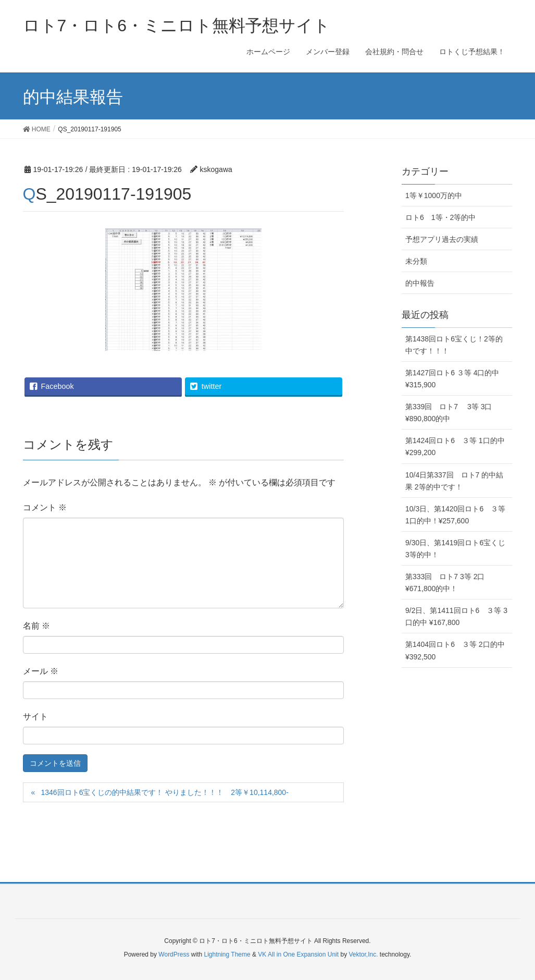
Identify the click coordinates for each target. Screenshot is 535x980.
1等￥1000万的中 (434, 195)
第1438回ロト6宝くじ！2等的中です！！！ (454, 345)
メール (41, 671)
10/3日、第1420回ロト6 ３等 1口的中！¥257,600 (455, 515)
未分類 (416, 261)
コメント (45, 507)
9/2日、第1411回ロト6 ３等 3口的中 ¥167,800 (456, 616)
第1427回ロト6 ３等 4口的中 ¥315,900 (452, 379)
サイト (35, 716)
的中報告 (420, 283)
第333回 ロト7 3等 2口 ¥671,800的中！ (445, 583)
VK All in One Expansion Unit (298, 954)
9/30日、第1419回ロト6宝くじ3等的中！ (455, 549)
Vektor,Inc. (363, 954)
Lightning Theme (227, 954)
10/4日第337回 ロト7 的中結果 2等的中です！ (454, 481)
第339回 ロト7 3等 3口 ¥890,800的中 (449, 413)
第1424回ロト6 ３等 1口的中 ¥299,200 (455, 446)
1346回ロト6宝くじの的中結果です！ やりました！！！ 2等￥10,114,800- (168, 792)
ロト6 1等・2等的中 (440, 217)
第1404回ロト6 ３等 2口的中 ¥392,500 (455, 650)
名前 (36, 626)
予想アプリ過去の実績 (442, 239)
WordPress (174, 954)
